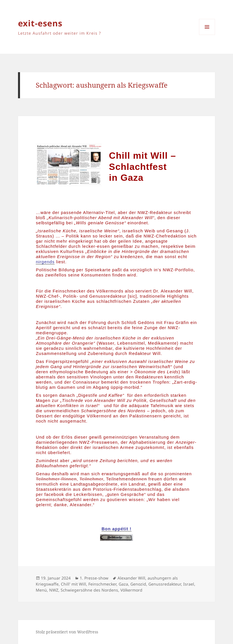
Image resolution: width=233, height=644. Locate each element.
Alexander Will (131, 578)
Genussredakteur (165, 584)
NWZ (54, 590)
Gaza (123, 584)
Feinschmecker (102, 584)
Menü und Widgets (207, 35)
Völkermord (131, 590)
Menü (41, 590)
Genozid (138, 584)
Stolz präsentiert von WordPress (67, 632)
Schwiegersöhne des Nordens (89, 590)
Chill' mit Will (73, 584)
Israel (189, 584)
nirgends (45, 262)
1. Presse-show (94, 578)
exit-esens (40, 23)
